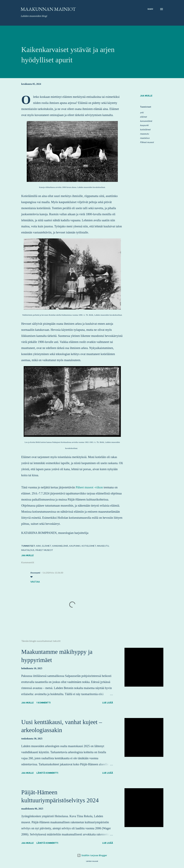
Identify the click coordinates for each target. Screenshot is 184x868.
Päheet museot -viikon (89, 487)
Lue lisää (108, 703)
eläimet (143, 117)
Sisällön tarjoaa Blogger (92, 855)
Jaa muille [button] (146, 96)
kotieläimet (145, 129)
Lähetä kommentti (47, 773)
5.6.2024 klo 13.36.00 (53, 573)
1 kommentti (43, 703)
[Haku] (150, 9)
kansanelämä (146, 121)
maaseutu (144, 134)
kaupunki (144, 125)
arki (142, 112)
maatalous (145, 138)
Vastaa (35, 582)
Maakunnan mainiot (48, 9)
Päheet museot (147, 142)
